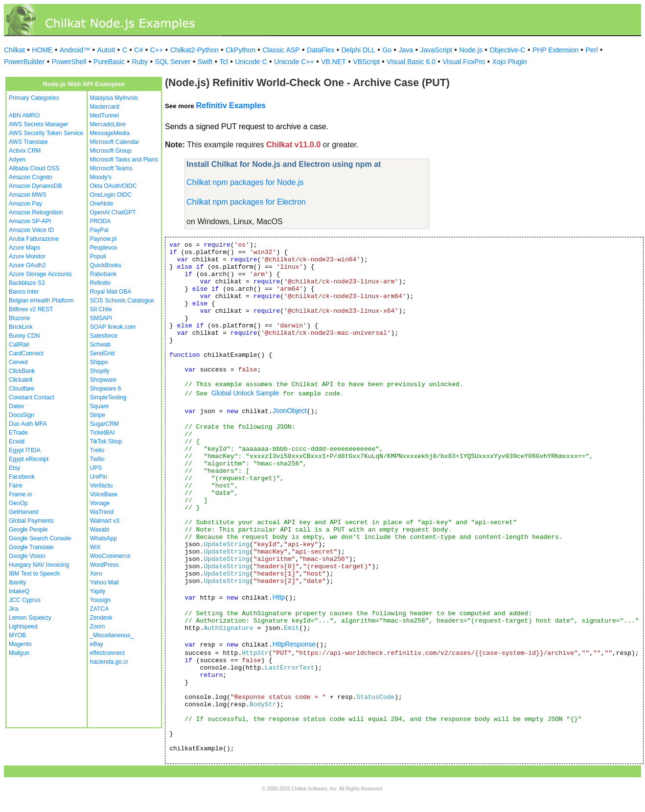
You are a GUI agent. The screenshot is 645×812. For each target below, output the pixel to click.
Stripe (98, 415)
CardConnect (26, 353)
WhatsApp (104, 538)
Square (100, 406)
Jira (13, 609)
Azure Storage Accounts (40, 274)
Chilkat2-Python (195, 50)
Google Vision (27, 556)
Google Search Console (40, 538)
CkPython (241, 50)
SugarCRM (104, 424)
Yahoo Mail (104, 582)
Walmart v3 (105, 521)
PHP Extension (555, 50)
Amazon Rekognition (36, 212)
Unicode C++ (294, 62)
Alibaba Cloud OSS (34, 168)
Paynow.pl (104, 239)
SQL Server (173, 62)
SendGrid (103, 353)
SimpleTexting (108, 397)
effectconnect (107, 653)
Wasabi (100, 530)
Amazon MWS (28, 195)
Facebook (22, 477)
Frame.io (20, 494)
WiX (95, 547)
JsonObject (290, 411)
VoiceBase (104, 494)
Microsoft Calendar (115, 142)
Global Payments (31, 521)
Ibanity (17, 582)
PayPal (99, 230)
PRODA (101, 221)
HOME (42, 50)
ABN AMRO (24, 116)
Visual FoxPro (464, 62)
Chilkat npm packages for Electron (246, 202)
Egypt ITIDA (25, 450)
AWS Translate (28, 142)
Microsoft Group (111, 151)
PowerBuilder (24, 62)
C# (138, 50)
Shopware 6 (106, 389)
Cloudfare (22, 389)
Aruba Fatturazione (34, 239)
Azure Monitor (27, 256)
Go (387, 50)
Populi (98, 256)
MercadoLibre (108, 124)
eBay (97, 644)
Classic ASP (281, 50)
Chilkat (14, 50)
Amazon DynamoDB (35, 186)
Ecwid (17, 441)
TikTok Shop (106, 441)
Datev (16, 406)
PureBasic (109, 62)
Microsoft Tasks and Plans (124, 160)
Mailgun (19, 653)
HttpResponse (294, 644)
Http (279, 597)
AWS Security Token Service (46, 133)
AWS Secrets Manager (39, 124)
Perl (591, 50)
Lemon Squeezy (30, 618)
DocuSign (22, 415)
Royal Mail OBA (111, 292)
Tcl (224, 62)
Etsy (14, 468)
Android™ (75, 50)
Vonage (100, 503)
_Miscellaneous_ (112, 635)
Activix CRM (25, 151)
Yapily (98, 591)
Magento (20, 644)
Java (406, 50)
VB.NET (334, 62)
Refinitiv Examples (230, 105)
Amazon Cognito (31, 177)
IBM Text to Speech (34, 574)
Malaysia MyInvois (114, 98)
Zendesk (101, 618)
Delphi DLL (358, 50)
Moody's (101, 177)
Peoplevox (104, 248)
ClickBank (22, 371)
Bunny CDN (24, 336)
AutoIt (106, 50)
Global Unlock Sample (245, 393)
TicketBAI (103, 433)
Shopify (100, 371)
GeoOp (18, 503)
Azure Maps (24, 248)
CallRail (19, 345)
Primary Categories (34, 98)
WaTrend (102, 512)
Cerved (18, 362)
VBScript (366, 62)
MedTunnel (105, 116)
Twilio (97, 459)
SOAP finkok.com (113, 327)
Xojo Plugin (510, 62)
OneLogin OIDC (111, 195)
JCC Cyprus (25, 600)
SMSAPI (101, 318)
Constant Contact (32, 397)
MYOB (17, 635)
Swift (205, 62)
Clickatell (21, 380)
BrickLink (21, 327)
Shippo (99, 362)
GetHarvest (24, 512)
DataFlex (321, 50)
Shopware (103, 380)
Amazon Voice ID (31, 230)
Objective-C (507, 50)
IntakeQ (19, 591)
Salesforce (104, 336)
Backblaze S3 (27, 283)
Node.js (471, 50)
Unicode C (251, 62)
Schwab (101, 345)
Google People (28, 530)
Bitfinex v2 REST (31, 309)
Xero (96, 574)
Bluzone (19, 318)
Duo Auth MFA (28, 424)
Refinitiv (101, 283)
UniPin (99, 477)
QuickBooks (106, 265)
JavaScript (436, 50)
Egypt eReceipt (29, 459)
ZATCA (99, 609)
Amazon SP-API (30, 221)
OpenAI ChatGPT (113, 212)
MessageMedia (110, 133)
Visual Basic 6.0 (411, 62)
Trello (97, 450)
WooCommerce (110, 556)
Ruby (140, 62)
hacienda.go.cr (109, 662)
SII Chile (101, 309)
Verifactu (102, 486)
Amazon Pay (25, 204)
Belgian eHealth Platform (41, 301)
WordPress (104, 565)
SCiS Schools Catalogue (122, 301)
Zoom (98, 626)
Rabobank (104, 274)
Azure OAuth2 (27, 265)
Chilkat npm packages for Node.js (245, 182)
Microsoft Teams (111, 168)
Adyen (17, 160)
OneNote (102, 204)
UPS (96, 468)
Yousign (100, 600)
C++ (157, 50)
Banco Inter (24, 292)
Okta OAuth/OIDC (114, 186)
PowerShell (69, 62)
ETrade (18, 433)
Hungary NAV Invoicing (39, 565)
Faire (15, 486)
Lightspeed (23, 626)
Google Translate (31, 547)
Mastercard (105, 107)
